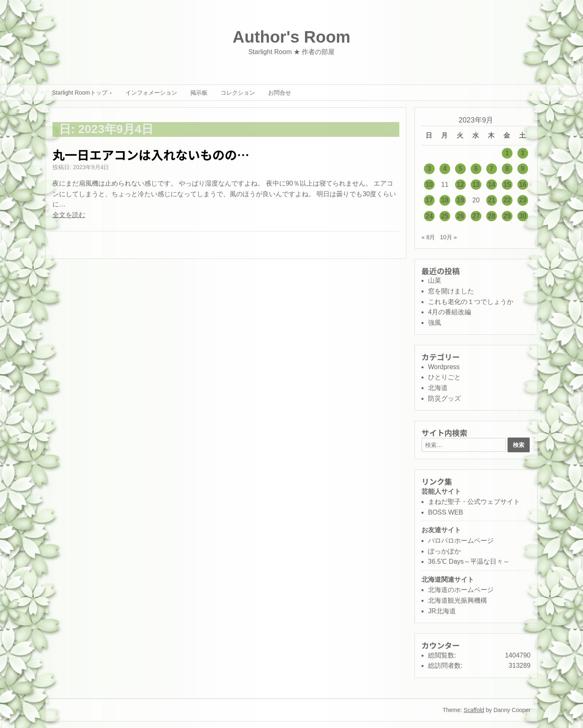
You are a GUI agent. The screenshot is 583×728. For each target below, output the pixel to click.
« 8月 (428, 237)
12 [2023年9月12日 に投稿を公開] (460, 185)
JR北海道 (442, 611)
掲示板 (199, 93)
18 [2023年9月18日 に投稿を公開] (445, 200)
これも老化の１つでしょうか (471, 302)
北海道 (438, 388)
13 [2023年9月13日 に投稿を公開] (476, 185)
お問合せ (280, 93)
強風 (435, 323)
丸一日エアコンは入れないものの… (151, 154)
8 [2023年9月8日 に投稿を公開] (507, 169)
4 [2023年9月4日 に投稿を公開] (445, 169)
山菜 (435, 280)
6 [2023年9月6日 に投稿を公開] (476, 169)
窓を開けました (451, 291)
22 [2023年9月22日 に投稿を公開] (507, 200)
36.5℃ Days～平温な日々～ (469, 561)
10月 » (448, 237)
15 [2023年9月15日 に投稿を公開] (507, 185)
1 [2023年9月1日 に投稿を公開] (507, 153)
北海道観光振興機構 (458, 600)
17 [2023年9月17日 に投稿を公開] (429, 200)
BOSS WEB (445, 512)
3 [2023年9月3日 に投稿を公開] (429, 169)
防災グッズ (444, 398)
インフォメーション (151, 93)
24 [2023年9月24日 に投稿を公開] (429, 216)
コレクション (238, 93)
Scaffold (474, 710)
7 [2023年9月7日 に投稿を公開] (492, 169)
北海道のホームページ (461, 590)
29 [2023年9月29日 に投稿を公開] (507, 216)
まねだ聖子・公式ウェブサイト (474, 502)
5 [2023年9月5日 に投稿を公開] (461, 169)
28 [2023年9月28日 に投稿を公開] (492, 216)
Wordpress (444, 367)
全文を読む (69, 215)
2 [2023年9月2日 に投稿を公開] (523, 153)
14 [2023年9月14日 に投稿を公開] (492, 185)
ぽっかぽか (444, 551)
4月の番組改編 (450, 312)
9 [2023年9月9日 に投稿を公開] (523, 169)
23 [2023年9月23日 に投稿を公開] (523, 200)
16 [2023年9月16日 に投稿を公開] (523, 185)
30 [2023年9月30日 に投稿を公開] (523, 216)
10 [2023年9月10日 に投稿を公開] (429, 185)
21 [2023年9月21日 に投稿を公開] (492, 200)
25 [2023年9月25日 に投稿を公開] (445, 216)
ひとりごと (444, 377)
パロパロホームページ (461, 541)
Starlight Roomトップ (80, 93)
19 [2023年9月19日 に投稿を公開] (460, 200)
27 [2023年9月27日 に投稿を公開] (476, 216)
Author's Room (291, 37)
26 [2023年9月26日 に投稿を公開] (460, 216)
